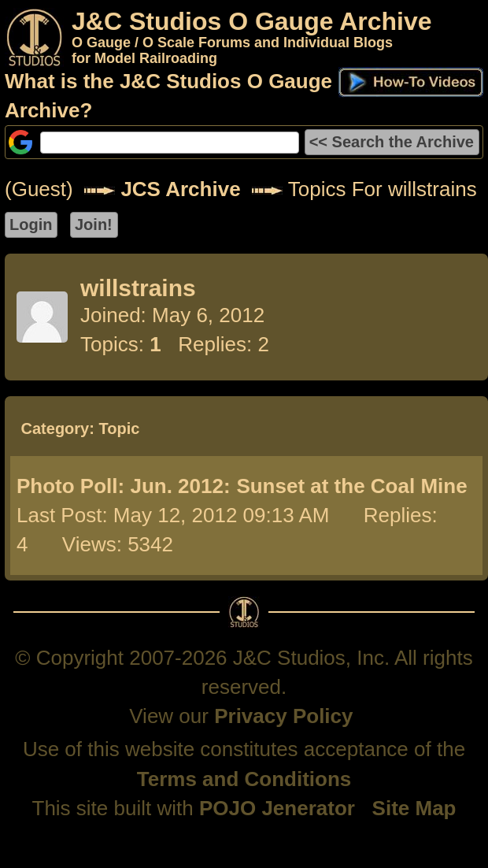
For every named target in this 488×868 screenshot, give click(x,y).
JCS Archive (180, 189)
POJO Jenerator (277, 808)
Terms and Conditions (244, 779)
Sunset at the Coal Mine (351, 486)
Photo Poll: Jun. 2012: (124, 486)
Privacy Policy (283, 716)
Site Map (414, 808)
